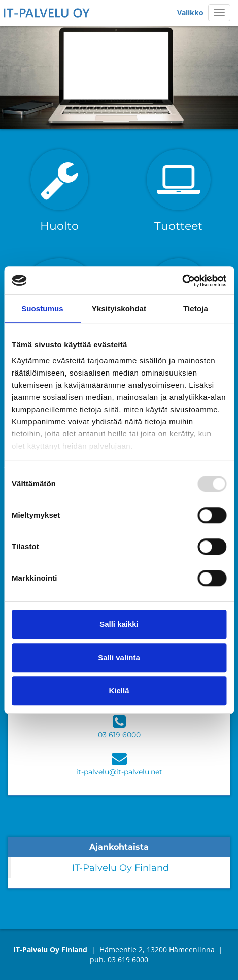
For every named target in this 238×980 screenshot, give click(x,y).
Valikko (190, 12)
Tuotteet (178, 226)
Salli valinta (119, 657)
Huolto (59, 226)
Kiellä (119, 690)
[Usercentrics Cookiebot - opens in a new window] (182, 281)
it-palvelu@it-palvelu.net (119, 772)
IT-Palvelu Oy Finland (121, 868)
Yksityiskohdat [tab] (119, 308)
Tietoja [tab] (196, 308)
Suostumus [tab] (42, 308)
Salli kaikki (119, 624)
